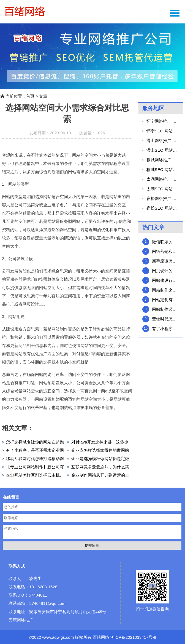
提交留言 (92, 545)
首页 (30, 96)
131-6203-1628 (43, 587)
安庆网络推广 (21, 620)
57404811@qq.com (47, 603)
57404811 (38, 595)
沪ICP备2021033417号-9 (133, 637)
